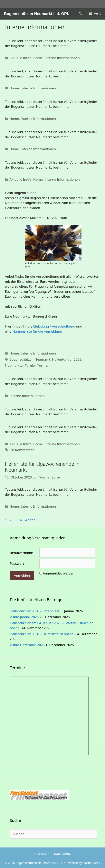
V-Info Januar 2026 (24, 617)
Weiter (32, 520)
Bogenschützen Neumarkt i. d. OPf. (37, 14)
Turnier (43, 365)
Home (38, 58)
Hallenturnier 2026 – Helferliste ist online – (43, 634)
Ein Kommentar (22, 450)
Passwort (17, 563)
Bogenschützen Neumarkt (30, 359)
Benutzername (21, 553)
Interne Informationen (62, 58)
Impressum (42, 854)
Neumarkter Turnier (20, 365)
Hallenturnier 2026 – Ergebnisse (35, 611)
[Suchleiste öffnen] (80, 14)
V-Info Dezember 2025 (27, 645)
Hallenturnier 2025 (67, 359)
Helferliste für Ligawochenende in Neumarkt (42, 467)
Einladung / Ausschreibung (54, 326)
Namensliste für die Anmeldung (37, 331)
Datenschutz (63, 854)
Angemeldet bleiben (58, 573)
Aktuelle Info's (20, 58)
